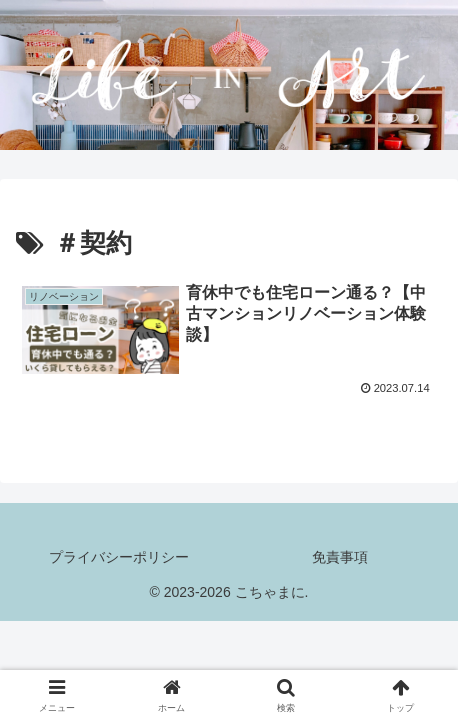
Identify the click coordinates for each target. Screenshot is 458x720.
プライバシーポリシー (119, 557)
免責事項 (340, 557)
